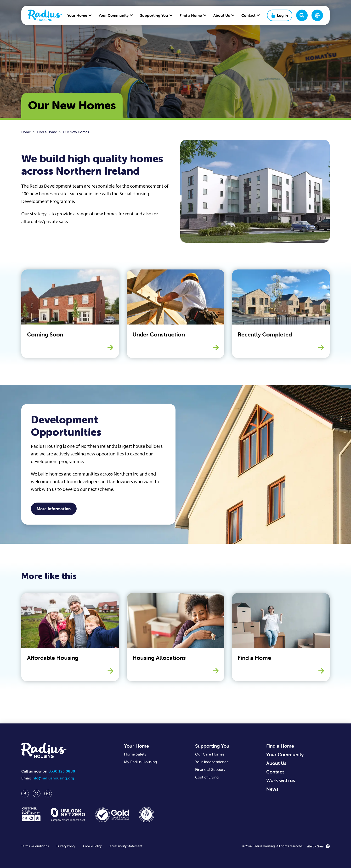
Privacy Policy (66, 846)
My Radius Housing (140, 762)
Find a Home (47, 132)
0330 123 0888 (62, 771)
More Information (54, 509)
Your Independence (212, 762)
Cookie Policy (92, 846)
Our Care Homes (210, 754)
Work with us (281, 780)
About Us (276, 763)
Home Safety (135, 754)
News (272, 789)
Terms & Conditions (35, 846)
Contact (275, 772)
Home (26, 132)
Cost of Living (207, 777)
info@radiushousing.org (53, 778)
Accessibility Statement (126, 846)
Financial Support (210, 769)
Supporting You (212, 746)
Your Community (285, 754)
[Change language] (317, 15)
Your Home (136, 746)
